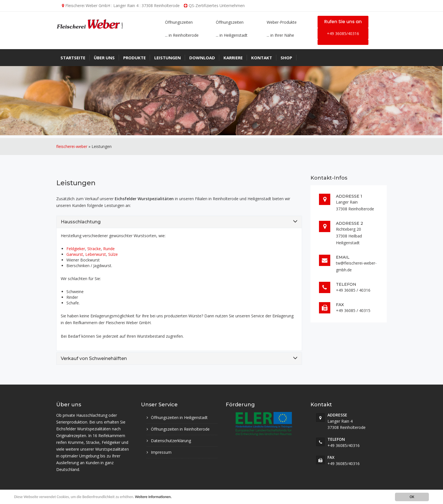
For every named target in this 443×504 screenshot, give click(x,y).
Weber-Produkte (282, 22)
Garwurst (75, 254)
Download (202, 58)
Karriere (233, 58)
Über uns (104, 58)
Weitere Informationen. (153, 497)
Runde (109, 249)
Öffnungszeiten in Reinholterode (180, 429)
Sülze (113, 254)
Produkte (134, 58)
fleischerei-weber (72, 146)
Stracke (94, 249)
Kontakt (262, 58)
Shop (286, 58)
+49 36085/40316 (343, 33)
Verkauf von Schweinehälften (94, 358)
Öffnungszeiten (179, 22)
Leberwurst (96, 254)
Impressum (161, 452)
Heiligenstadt (259, 199)
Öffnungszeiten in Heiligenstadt (179, 417)
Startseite (73, 58)
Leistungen (168, 58)
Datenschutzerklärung (171, 441)
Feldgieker (76, 249)
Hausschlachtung (81, 222)
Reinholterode (226, 199)
